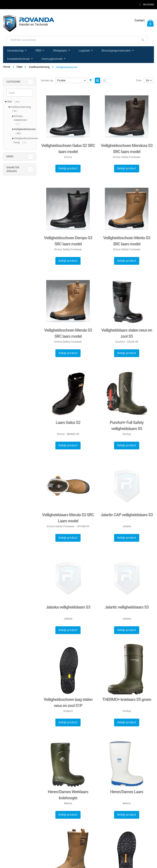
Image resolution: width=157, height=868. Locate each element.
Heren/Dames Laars (127, 792)
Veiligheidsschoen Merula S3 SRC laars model (68, 333)
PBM (19, 67)
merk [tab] (10, 156)
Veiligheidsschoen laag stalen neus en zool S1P (68, 703)
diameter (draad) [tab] (13, 169)
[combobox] (77, 40)
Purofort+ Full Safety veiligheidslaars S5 (127, 426)
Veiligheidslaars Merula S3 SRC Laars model (68, 518)
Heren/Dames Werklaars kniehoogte (68, 795)
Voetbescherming (39, 67)
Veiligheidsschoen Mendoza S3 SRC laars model (127, 149)
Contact (140, 20)
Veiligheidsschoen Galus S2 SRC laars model (68, 149)
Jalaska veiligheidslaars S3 (68, 607)
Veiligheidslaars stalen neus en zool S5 (127, 333)
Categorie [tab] (13, 82)
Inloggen (149, 5)
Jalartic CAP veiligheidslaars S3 (127, 515)
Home (7, 67)
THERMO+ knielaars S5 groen (127, 699)
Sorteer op (47, 80)
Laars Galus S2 (68, 422)
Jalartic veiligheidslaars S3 (127, 607)
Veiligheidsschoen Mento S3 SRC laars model (127, 241)
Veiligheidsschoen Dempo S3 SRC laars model (68, 241)
